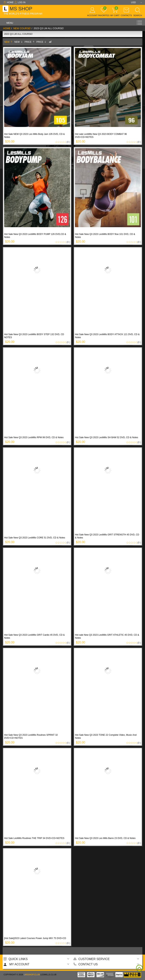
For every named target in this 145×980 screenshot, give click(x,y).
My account (17, 964)
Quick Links (16, 959)
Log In (20, 2)
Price (30, 42)
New (8, 42)
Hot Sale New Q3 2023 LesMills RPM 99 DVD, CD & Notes (34, 437)
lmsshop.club (32, 975)
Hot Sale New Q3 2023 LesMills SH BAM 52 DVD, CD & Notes (106, 437)
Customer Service (92, 959)
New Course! (22, 28)
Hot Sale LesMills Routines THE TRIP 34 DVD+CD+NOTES (34, 838)
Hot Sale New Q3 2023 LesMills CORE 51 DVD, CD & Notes (35, 538)
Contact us (86, 964)
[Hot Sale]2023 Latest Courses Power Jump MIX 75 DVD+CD (35, 938)
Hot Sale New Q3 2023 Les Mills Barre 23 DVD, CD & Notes (105, 838)
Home (8, 2)
